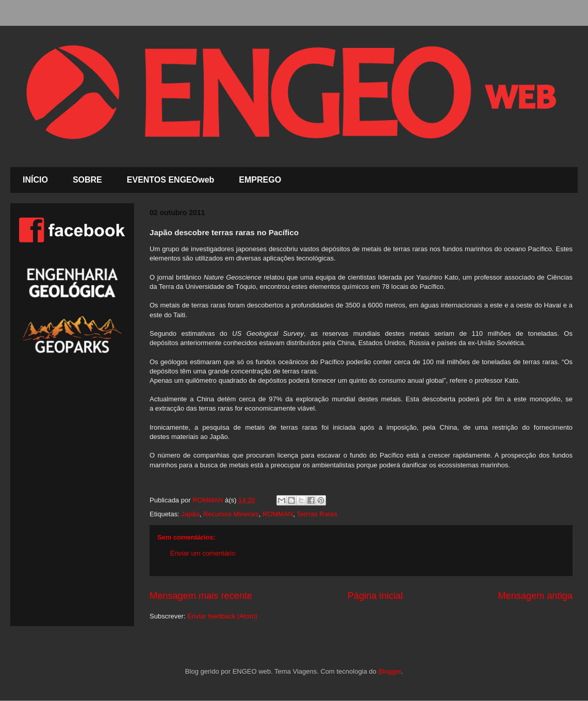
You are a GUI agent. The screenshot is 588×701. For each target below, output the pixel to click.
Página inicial (375, 596)
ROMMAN (278, 514)
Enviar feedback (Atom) (222, 616)
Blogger (389, 671)
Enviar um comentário (203, 553)
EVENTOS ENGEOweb (171, 180)
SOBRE (87, 180)
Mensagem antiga (535, 596)
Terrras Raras (317, 514)
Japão (190, 514)
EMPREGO (260, 180)
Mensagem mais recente (201, 596)
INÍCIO (35, 180)
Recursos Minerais (231, 514)
